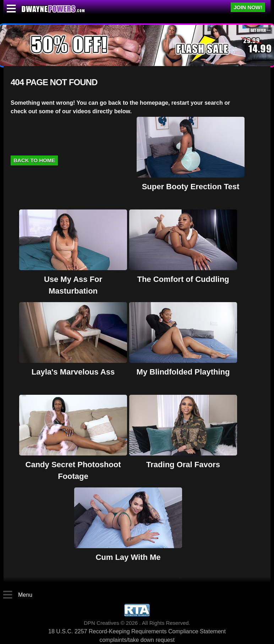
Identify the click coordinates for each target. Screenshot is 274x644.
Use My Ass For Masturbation (73, 279)
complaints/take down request (137, 640)
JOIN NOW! (248, 7)
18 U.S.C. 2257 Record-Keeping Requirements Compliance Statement (137, 631)
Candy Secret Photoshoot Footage (73, 465)
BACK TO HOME (34, 160)
